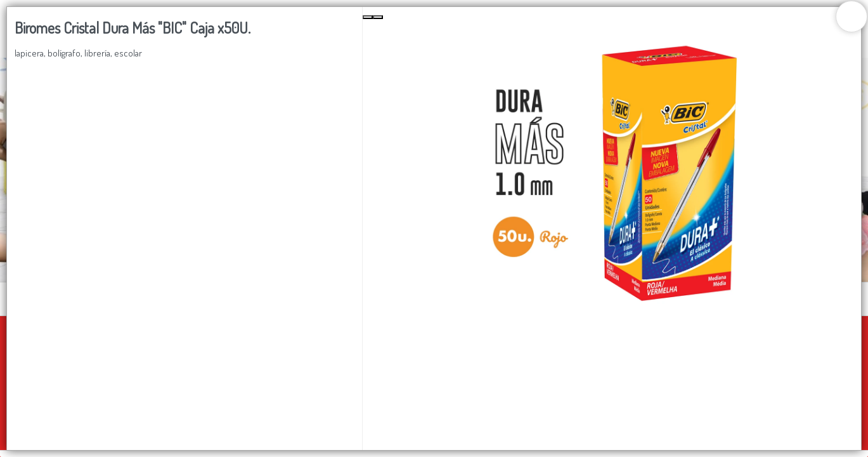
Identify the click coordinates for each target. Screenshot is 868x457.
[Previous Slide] (368, 17)
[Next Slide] (378, 17)
